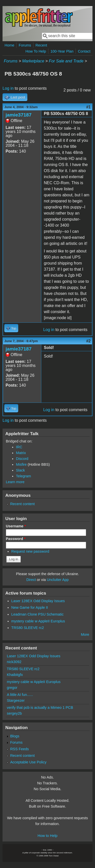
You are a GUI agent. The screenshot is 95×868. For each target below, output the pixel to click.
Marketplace (33, 61)
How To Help (36, 51)
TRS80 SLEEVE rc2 (28, 628)
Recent (41, 45)
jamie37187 (18, 115)
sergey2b (14, 713)
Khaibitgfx (15, 675)
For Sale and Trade (66, 61)
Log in (8, 88)
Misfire (21, 464)
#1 (88, 107)
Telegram (23, 476)
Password (16, 539)
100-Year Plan (62, 51)
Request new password (30, 551)
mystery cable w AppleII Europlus (38, 621)
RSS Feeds (20, 749)
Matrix (21, 453)
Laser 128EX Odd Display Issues (38, 601)
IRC (19, 447)
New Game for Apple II (30, 607)
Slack (20, 470)
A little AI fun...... (20, 695)
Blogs (15, 736)
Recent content (22, 504)
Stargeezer (16, 700)
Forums (25, 45)
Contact (84, 51)
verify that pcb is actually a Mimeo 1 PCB (40, 708)
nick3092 (14, 662)
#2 (88, 341)
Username (16, 526)
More (85, 635)
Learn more (15, 482)
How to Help (47, 836)
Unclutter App (58, 580)
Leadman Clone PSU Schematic (37, 614)
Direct (31, 580)
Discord (22, 459)
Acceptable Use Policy (28, 762)
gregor (12, 688)
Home (9, 45)
